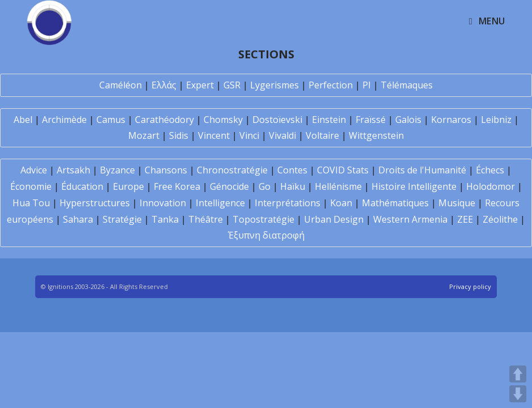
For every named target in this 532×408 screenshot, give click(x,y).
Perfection (331, 85)
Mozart (144, 135)
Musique (457, 203)
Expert (200, 85)
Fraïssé (371, 120)
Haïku (293, 186)
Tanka (165, 219)
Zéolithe (500, 219)
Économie (31, 186)
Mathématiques (395, 203)
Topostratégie (263, 219)
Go (265, 186)
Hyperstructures (95, 203)
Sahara (78, 219)
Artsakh (73, 170)
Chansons (166, 170)
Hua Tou (31, 203)
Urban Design (334, 219)
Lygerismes (275, 85)
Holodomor (491, 186)
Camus (111, 120)
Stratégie (122, 219)
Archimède (64, 120)
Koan (341, 203)
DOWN (518, 394)
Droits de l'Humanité (422, 170)
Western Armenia (410, 219)
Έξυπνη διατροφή (266, 235)
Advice (34, 170)
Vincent (214, 135)
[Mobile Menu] (487, 21)
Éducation (82, 186)
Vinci (249, 135)
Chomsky (223, 120)
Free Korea (177, 186)
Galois (408, 120)
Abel (23, 120)
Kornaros (451, 120)
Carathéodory (164, 120)
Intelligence (220, 203)
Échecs (490, 170)
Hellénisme (338, 186)
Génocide (229, 186)
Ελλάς (164, 85)
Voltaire (322, 135)
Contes (292, 170)
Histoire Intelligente (414, 186)
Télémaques (407, 85)
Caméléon (121, 85)
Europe (128, 186)
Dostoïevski (277, 120)
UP (518, 374)
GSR (232, 85)
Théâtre (206, 219)
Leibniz (496, 120)
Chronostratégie (232, 170)
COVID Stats (343, 170)
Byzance (117, 170)
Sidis (179, 135)
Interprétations (288, 203)
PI (367, 85)
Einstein (329, 120)
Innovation (163, 203)
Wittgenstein (376, 135)
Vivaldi (282, 135)
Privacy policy (470, 286)
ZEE (465, 219)
